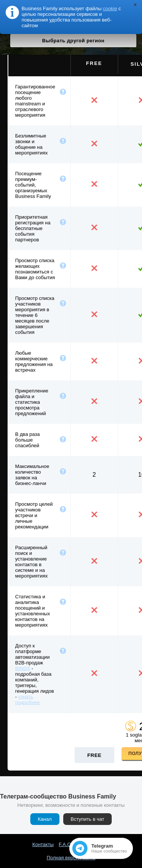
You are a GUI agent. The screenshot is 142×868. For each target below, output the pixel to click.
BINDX (23, 668)
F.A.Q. (66, 844)
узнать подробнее (27, 700)
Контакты (43, 844)
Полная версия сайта (71, 858)
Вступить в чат (88, 819)
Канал (45, 819)
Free (94, 755)
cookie (110, 8)
